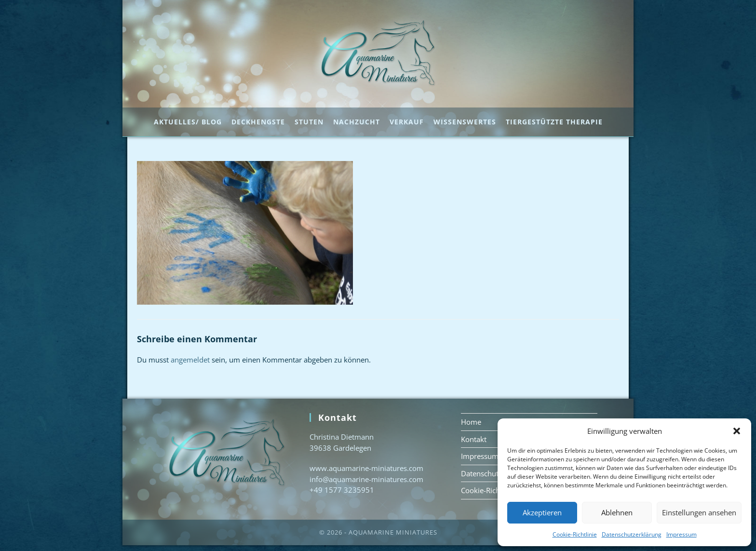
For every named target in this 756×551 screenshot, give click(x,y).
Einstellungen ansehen (699, 512)
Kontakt (474, 445)
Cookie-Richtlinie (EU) (496, 496)
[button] (737, 431)
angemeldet (190, 365)
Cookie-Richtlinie (575, 534)
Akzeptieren (542, 512)
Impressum (682, 534)
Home (471, 428)
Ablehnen (617, 512)
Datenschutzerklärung (632, 534)
